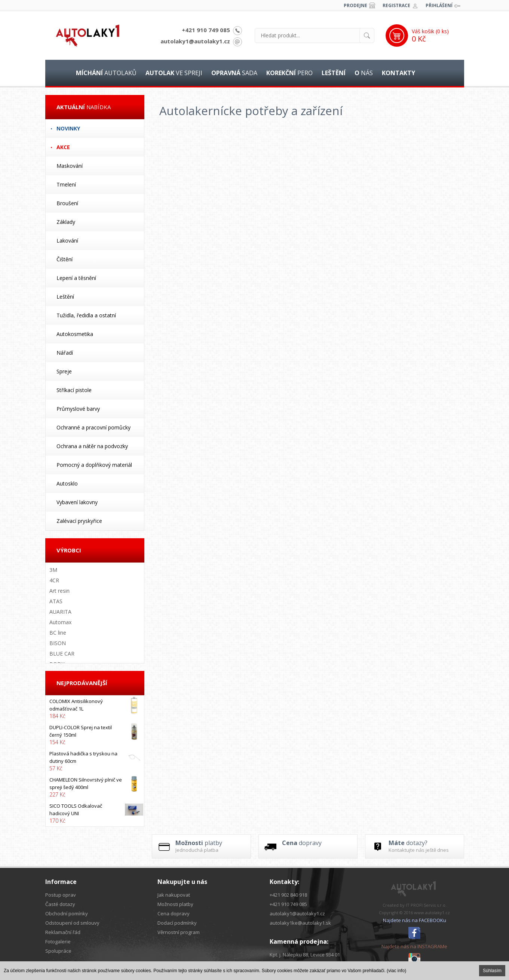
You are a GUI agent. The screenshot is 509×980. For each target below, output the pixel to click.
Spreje (64, 371)
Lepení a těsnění (76, 278)
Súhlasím (492, 971)
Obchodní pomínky (67, 913)
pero (289, 73)
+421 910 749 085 (206, 30)
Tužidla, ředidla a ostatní (86, 315)
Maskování (70, 166)
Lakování (67, 241)
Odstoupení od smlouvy (72, 923)
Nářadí (65, 353)
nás (364, 73)
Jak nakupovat (174, 895)
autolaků (106, 73)
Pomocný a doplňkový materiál (94, 465)
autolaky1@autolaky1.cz (195, 41)
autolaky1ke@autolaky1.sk (300, 923)
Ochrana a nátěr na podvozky (92, 446)
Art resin (59, 591)
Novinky (68, 128)
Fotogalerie (58, 942)
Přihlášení (439, 5)
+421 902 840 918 (288, 895)
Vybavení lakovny (77, 502)
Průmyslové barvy (78, 409)
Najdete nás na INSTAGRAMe (414, 946)
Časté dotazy (60, 904)
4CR (54, 580)
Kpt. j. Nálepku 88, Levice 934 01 (305, 955)
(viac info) (396, 971)
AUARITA (60, 612)
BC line (58, 633)
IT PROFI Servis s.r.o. (426, 905)
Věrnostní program (179, 932)
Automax (60, 622)
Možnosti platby (175, 904)
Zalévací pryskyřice (79, 521)
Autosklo (67, 483)
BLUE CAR (62, 654)
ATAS (56, 601)
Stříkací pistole (74, 390)
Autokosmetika (75, 334)
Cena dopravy (174, 913)
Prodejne (355, 5)
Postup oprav (61, 895)
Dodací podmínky (177, 923)
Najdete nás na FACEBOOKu (415, 920)
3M (53, 570)
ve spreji (174, 73)
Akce (63, 147)
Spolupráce (58, 951)
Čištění (65, 259)
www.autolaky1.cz (432, 913)
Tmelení (66, 184)
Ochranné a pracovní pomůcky (93, 427)
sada (234, 73)
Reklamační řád (63, 932)
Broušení (67, 203)
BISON (58, 643)
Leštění (65, 297)
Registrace (396, 5)
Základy (66, 222)
